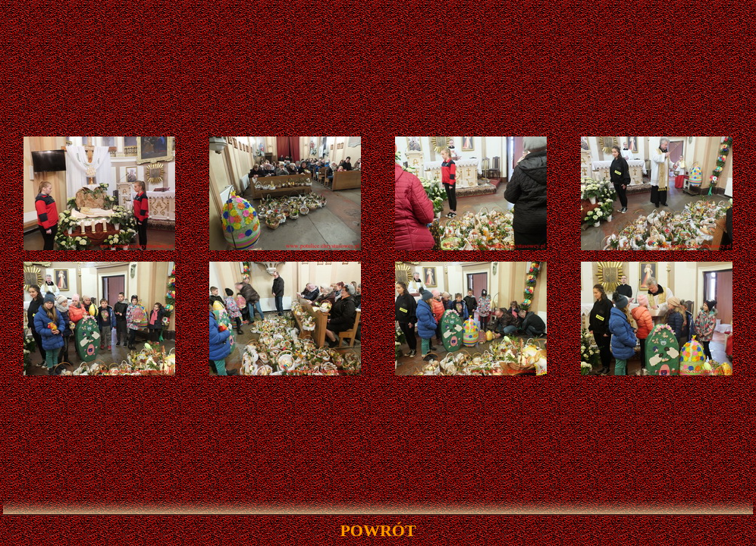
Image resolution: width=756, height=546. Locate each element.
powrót (378, 530)
